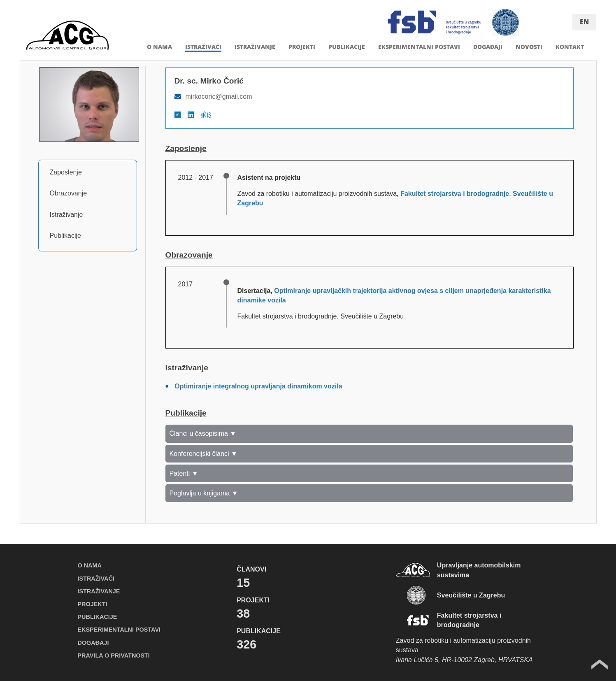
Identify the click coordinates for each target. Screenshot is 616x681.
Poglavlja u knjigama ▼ (204, 493)
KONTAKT (570, 47)
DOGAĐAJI (488, 47)
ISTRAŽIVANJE (255, 47)
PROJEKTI (302, 47)
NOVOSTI (529, 47)
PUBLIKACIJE (347, 47)
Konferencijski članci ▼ (203, 454)
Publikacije (65, 236)
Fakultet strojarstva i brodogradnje (455, 194)
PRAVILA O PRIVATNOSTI (114, 655)
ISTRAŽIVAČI (203, 47)
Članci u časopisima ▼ (203, 433)
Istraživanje (66, 215)
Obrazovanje (69, 193)
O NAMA (159, 47)
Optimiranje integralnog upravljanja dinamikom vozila (258, 386)
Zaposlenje (66, 172)
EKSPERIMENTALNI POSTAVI (419, 47)
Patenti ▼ (184, 473)
